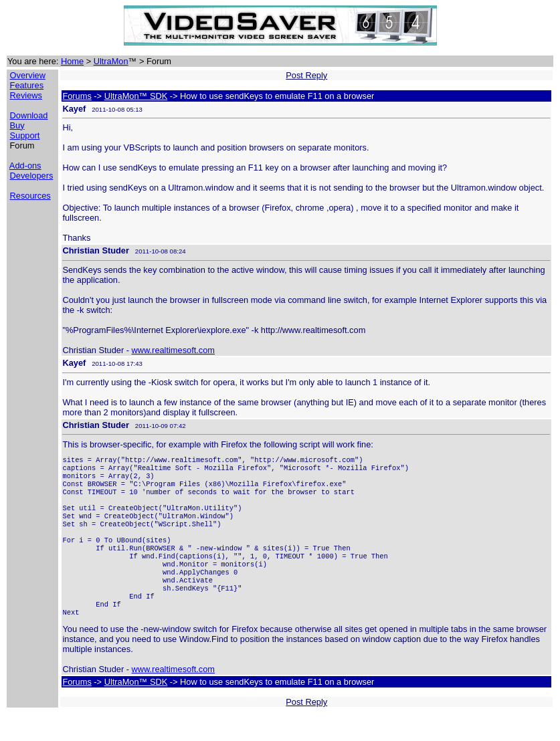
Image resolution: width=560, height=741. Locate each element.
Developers (32, 176)
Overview (28, 75)
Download (29, 115)
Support (25, 135)
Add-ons (25, 166)
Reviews (26, 95)
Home (72, 61)
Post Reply (306, 75)
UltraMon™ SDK (136, 96)
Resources (30, 196)
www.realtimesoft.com (173, 350)
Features (27, 85)
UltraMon (111, 61)
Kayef (74, 109)
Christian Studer (96, 250)
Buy (17, 125)
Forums (77, 96)
